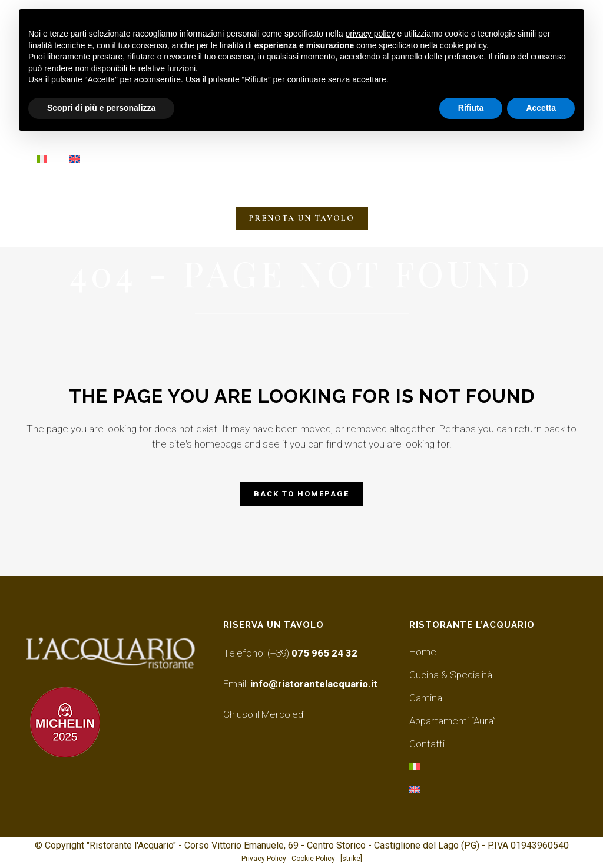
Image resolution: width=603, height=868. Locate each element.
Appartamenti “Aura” (453, 721)
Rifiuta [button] (471, 108)
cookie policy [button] (463, 45)
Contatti (427, 744)
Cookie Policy (313, 859)
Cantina (426, 698)
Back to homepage (301, 494)
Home (423, 652)
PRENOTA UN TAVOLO (302, 218)
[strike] (351, 859)
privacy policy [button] (370, 34)
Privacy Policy (264, 859)
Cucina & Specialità (451, 675)
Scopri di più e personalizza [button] (101, 108)
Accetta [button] (541, 108)
